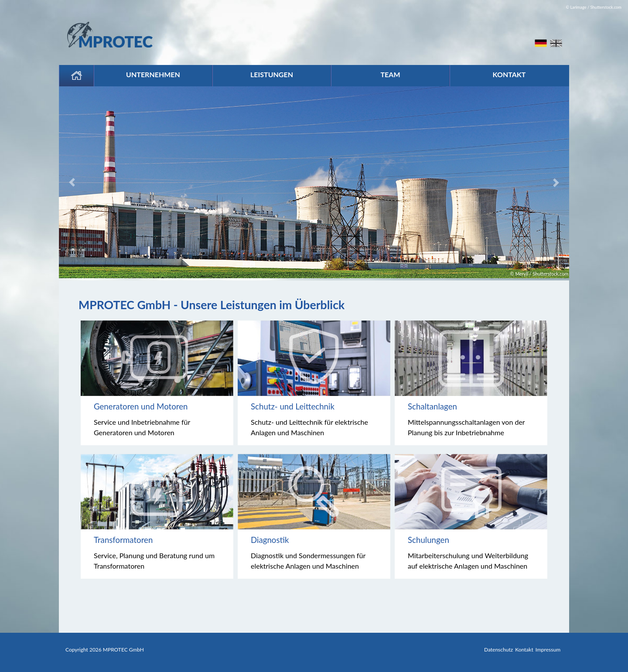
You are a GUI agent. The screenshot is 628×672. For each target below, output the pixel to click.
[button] (97, 182)
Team (390, 74)
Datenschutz (498, 650)
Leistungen (272, 74)
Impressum (548, 650)
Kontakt (509, 74)
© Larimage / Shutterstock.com (594, 7)
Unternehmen (153, 74)
